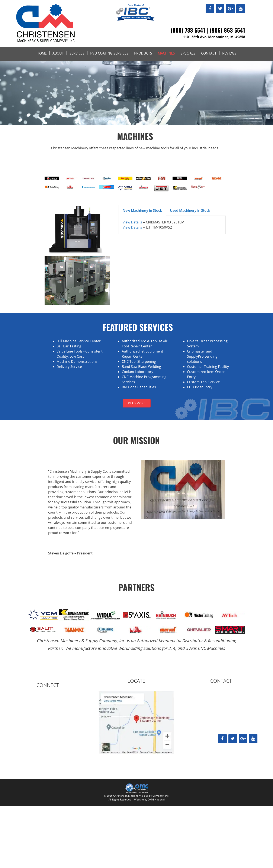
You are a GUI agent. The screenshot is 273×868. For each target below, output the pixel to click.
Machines (166, 53)
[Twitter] (220, 9)
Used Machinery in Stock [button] (190, 210)
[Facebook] (210, 9)
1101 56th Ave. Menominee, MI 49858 (214, 37)
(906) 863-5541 (227, 30)
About (58, 53)
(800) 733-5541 (188, 30)
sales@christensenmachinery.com (219, 722)
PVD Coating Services (109, 53)
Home (42, 53)
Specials (188, 53)
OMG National (156, 800)
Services (77, 53)
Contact (209, 53)
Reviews (229, 53)
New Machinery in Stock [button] (142, 210)
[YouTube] (241, 9)
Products (143, 53)
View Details (132, 222)
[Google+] (230, 9)
